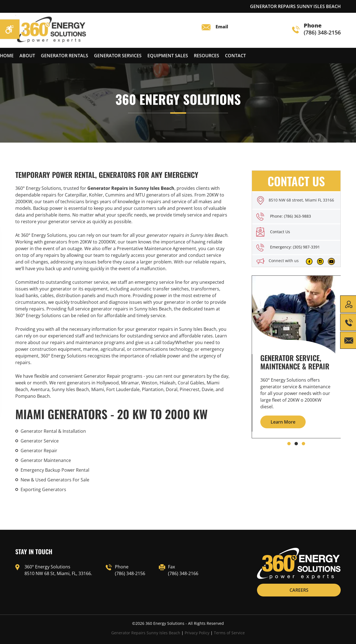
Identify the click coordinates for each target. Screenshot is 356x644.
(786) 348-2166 (183, 573)
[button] (289, 444)
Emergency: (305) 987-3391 (295, 247)
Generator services (118, 56)
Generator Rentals (65, 56)
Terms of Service (229, 633)
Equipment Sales (168, 56)
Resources (207, 56)
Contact (235, 56)
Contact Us (280, 232)
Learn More (283, 422)
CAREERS (299, 590)
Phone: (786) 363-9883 (291, 216)
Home (7, 56)
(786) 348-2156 (316, 29)
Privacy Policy (197, 633)
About (27, 56)
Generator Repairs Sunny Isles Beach (146, 633)
